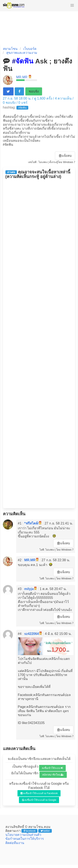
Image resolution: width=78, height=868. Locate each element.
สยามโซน (10, 49)
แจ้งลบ (65, 156)
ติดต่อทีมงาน (15, 843)
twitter (45, 831)
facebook (30, 831)
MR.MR (22, 77)
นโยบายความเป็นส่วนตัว (23, 835)
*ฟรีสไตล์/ (31, 523)
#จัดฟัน (22, 108)
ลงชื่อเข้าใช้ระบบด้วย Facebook (39, 793)
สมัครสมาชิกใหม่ (53, 775)
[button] (72, 5)
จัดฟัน (24, 61)
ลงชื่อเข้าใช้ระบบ (52, 768)
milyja (29, 589)
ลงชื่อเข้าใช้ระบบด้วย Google (39, 800)
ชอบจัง (34, 91)
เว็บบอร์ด (30, 49)
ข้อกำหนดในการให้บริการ (25, 839)
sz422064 (31, 634)
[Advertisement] (39, 344)
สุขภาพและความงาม (22, 53)
